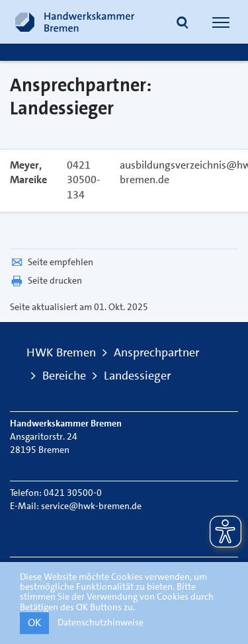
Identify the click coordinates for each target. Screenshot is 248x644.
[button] (183, 24)
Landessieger (137, 376)
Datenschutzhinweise (101, 622)
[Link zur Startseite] (75, 22)
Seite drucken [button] (46, 280)
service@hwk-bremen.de (91, 506)
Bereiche (64, 376)
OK (34, 623)
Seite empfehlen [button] (52, 262)
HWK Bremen (61, 352)
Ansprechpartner (156, 352)
